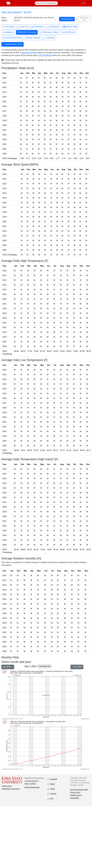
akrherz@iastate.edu (32, 787)
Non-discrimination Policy (79, 790)
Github (51, 789)
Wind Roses (69, 32)
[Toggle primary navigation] (83, 3)
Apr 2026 (8, 667)
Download (49, 38)
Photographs (37, 27)
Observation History (49, 32)
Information (9, 27)
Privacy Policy (75, 792)
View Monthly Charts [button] (13, 44)
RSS (50, 799)
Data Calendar (33, 38)
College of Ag (7, 786)
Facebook (52, 779)
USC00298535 (45, 55)
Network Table (70, 27)
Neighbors (8, 32)
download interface (29, 53)
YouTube (52, 794)
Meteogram (54, 27)
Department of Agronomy (11, 789)
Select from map (84, 19)
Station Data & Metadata (11, 12)
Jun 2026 (77, 667)
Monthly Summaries (27, 32)
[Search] (46, 3)
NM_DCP (28, 12)
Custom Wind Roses (12, 38)
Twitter (51, 784)
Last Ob (23, 27)
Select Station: (4, 19)
